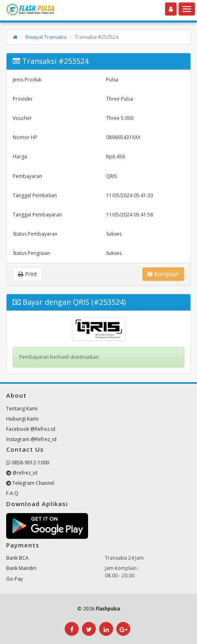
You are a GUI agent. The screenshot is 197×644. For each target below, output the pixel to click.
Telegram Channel (33, 483)
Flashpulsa (108, 609)
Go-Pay (15, 579)
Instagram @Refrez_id (31, 439)
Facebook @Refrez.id (31, 429)
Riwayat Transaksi (46, 37)
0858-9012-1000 (30, 463)
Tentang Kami (22, 409)
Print (28, 274)
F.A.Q (12, 493)
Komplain (163, 274)
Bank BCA (17, 558)
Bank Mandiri (21, 568)
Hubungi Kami (22, 419)
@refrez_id (25, 473)
